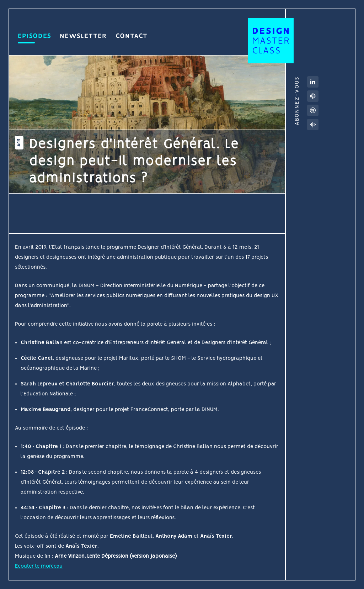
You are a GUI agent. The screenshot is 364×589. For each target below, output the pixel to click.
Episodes (34, 38)
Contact (132, 38)
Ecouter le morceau (39, 566)
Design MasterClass (271, 41)
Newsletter (83, 38)
